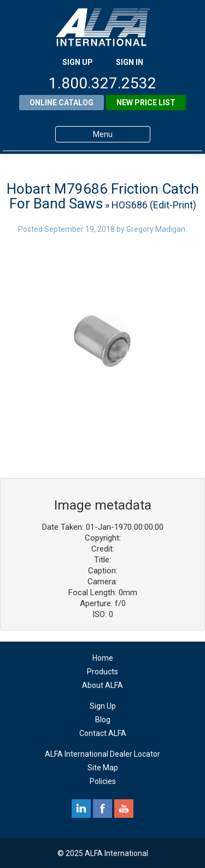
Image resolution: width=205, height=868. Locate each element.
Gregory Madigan (156, 229)
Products (102, 672)
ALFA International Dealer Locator (102, 754)
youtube (124, 809)
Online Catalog (61, 103)
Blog (103, 720)
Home (103, 658)
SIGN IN (130, 62)
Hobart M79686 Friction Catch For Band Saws (103, 196)
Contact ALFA (103, 733)
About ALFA (102, 685)
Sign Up (103, 706)
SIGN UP (78, 62)
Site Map (103, 768)
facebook (102, 809)
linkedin (81, 809)
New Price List (146, 103)
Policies (103, 781)
